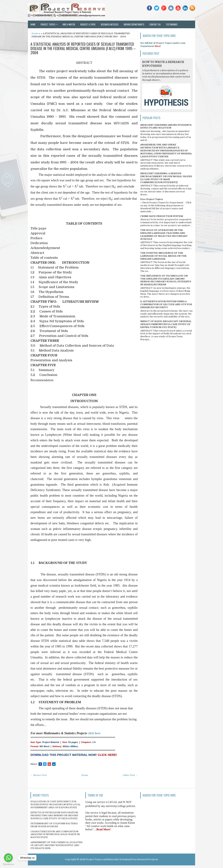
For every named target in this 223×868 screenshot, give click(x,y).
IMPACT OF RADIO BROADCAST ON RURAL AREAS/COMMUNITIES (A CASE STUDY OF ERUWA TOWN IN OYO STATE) (166, 324)
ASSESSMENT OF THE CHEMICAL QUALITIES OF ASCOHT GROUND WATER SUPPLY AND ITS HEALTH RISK (56, 845)
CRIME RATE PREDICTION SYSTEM (162, 216)
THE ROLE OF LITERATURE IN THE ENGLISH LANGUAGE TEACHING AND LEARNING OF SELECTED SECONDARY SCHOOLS (164, 235)
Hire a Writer (69, 24)
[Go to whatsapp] (8, 858)
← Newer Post (39, 775)
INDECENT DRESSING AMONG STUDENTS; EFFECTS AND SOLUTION (166, 126)
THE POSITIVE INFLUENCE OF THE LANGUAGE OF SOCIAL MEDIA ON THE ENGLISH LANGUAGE (163, 256)
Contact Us (155, 24)
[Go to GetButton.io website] (8, 864)
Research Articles (110, 24)
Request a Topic (88, 24)
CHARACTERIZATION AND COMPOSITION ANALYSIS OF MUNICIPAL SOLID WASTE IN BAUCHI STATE (55, 834)
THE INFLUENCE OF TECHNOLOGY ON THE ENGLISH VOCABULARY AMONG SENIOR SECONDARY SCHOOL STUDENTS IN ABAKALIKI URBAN (166, 280)
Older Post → (130, 775)
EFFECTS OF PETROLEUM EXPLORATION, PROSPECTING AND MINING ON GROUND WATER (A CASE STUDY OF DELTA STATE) (54, 815)
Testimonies (172, 24)
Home (33, 24)
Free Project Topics (151, 199)
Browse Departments (134, 24)
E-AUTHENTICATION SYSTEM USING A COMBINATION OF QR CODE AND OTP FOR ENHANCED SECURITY (166, 304)
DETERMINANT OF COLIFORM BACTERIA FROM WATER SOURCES (54, 825)
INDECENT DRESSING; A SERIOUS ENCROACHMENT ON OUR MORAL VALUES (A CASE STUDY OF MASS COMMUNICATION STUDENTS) (166, 178)
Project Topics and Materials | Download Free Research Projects (122, 859)
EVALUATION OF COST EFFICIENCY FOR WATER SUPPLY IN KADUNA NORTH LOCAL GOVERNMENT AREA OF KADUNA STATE (55, 804)
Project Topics (50, 23)
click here (94, 733)
